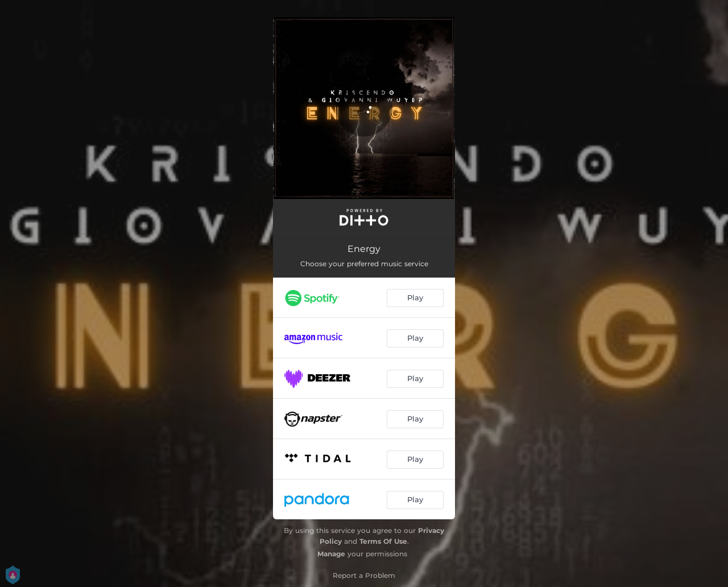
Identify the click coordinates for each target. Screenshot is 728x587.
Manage (331, 554)
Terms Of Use (383, 541)
